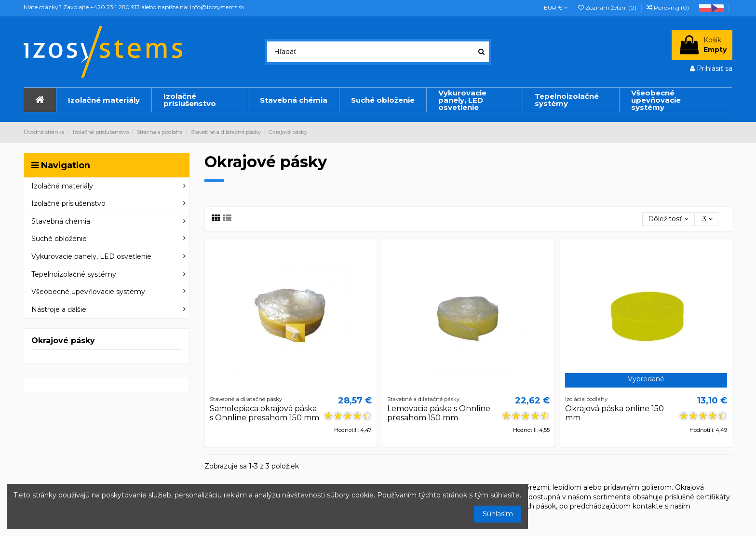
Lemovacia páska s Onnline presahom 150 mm (439, 413)
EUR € (556, 7)
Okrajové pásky (63, 341)
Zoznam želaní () (608, 7)
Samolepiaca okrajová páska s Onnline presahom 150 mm (264, 413)
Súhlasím (498, 514)
